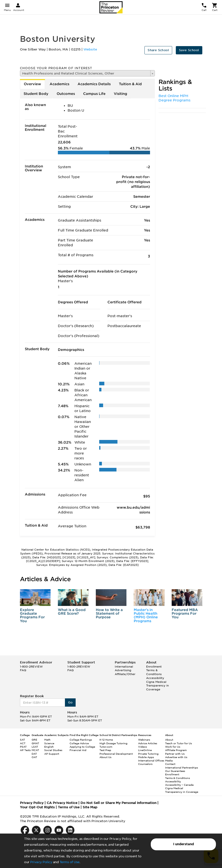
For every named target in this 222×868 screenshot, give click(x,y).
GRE (34, 740)
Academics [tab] (59, 84)
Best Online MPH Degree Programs (174, 98)
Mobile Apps (146, 757)
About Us (105, 757)
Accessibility (155, 678)
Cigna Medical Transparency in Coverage (157, 686)
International (124, 667)
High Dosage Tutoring (113, 743)
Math (47, 740)
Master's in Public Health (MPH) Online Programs (146, 615)
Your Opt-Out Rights (37, 807)
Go (70, 702)
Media (169, 761)
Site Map (90, 807)
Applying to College (82, 747)
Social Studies (53, 750)
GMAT (35, 743)
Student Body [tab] (36, 94)
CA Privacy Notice (62, 803)
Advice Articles (148, 743)
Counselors (145, 764)
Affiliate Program (176, 750)
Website (90, 49)
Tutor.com (106, 747)
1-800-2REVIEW (31, 667)
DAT (34, 754)
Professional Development (116, 754)
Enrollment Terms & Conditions (154, 670)
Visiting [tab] (120, 94)
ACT (23, 743)
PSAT (23, 747)
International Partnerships (182, 768)
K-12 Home (106, 740)
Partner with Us (175, 754)
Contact (170, 764)
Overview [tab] (32, 84)
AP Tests (25, 750)
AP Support (52, 754)
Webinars (144, 740)
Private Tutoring (148, 754)
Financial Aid (78, 750)
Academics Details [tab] (94, 84)
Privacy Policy (41, 862)
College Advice (79, 743)
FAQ (23, 670)
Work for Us (173, 747)
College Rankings (81, 740)
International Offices (151, 761)
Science (49, 743)
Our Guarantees (175, 771)
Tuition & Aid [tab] (130, 84)
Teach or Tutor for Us (178, 743)
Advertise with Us (176, 757)
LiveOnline (145, 750)
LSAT (35, 747)
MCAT (35, 750)
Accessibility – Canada (179, 785)
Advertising (123, 670)
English (49, 747)
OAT (34, 757)
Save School (189, 50)
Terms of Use (70, 862)
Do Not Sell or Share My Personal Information (118, 803)
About (169, 740)
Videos (142, 747)
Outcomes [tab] (66, 94)
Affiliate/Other (125, 674)
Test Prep (105, 750)
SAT (22, 740)
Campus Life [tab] (94, 94)
